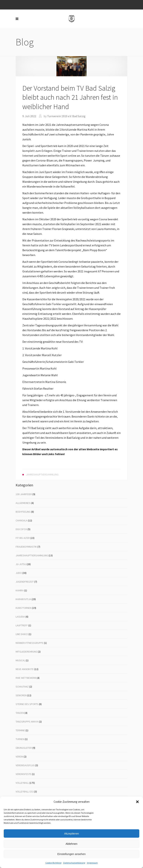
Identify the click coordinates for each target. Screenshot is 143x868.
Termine (20, 730)
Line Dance (22, 634)
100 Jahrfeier (24, 494)
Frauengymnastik (26, 547)
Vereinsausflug (25, 765)
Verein (19, 757)
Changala (22, 520)
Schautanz (22, 687)
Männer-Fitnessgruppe (30, 643)
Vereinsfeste (23, 774)
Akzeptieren (71, 833)
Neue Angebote (25, 669)
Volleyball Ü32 (25, 792)
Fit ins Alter (23, 538)
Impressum (92, 863)
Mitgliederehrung (26, 652)
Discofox (21, 529)
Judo (19, 573)
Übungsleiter (24, 748)
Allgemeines (23, 503)
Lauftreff (22, 625)
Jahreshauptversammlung (32, 555)
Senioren (21, 695)
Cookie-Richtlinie (53, 863)
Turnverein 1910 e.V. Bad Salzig (66, 116)
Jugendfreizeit (25, 582)
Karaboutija (23, 599)
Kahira (20, 590)
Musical (20, 660)
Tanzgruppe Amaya (27, 722)
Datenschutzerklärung (74, 863)
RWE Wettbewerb (26, 678)
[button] (137, 802)
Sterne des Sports (27, 704)
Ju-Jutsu (21, 564)
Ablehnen (71, 844)
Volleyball (22, 783)
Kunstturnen (24, 608)
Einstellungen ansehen (71, 854)
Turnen (20, 739)
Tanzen (20, 713)
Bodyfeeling (23, 512)
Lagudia (20, 617)
